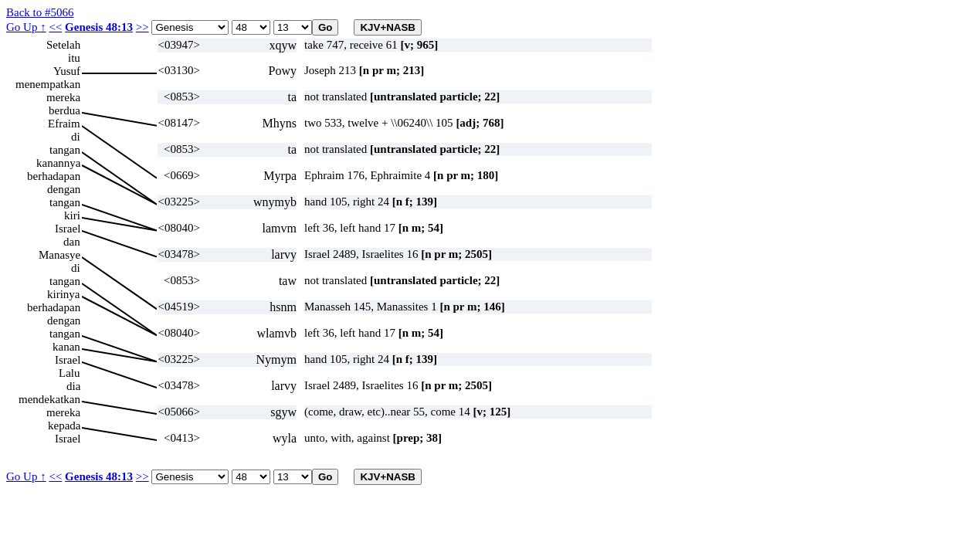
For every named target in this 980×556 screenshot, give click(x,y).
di (76, 137)
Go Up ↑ (26, 27)
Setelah (63, 45)
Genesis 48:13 (99, 27)
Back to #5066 (40, 12)
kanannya (58, 163)
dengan (64, 189)
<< (55, 27)
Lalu (70, 373)
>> (142, 27)
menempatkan (48, 84)
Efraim (64, 124)
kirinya (64, 294)
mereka (63, 97)
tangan (65, 150)
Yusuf (67, 71)
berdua (64, 110)
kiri (72, 215)
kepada (64, 425)
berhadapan (54, 176)
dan (72, 242)
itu (74, 58)
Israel (68, 229)
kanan (66, 347)
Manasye (59, 255)
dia (73, 386)
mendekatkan (49, 399)
